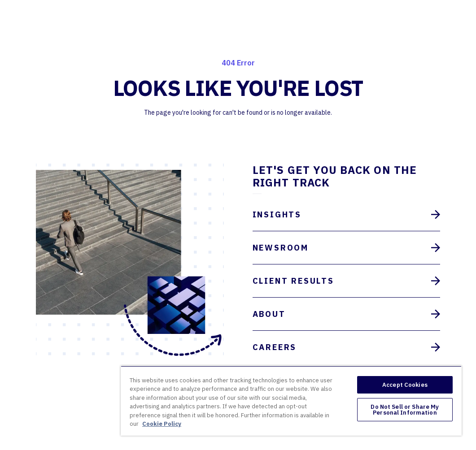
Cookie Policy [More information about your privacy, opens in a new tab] (162, 424)
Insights (347, 214)
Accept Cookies (405, 385)
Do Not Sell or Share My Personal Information (405, 410)
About (347, 314)
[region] (291, 401)
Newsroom (347, 248)
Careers (347, 347)
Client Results (347, 281)
